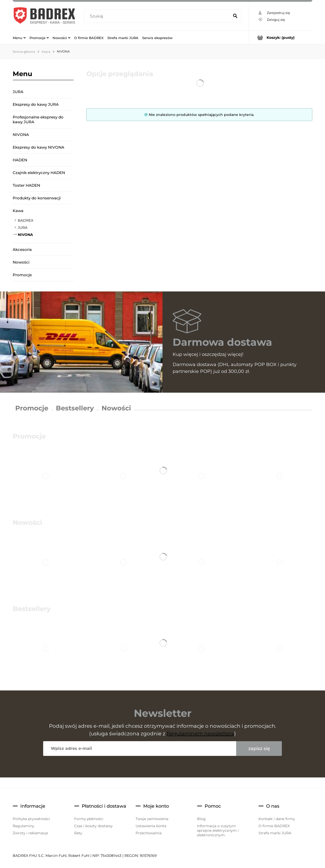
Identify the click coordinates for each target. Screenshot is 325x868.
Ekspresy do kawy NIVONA (38, 147)
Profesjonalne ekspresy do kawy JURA (38, 119)
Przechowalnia (149, 833)
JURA (18, 92)
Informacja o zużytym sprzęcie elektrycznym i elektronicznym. (218, 830)
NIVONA (21, 135)
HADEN (20, 160)
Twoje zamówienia (152, 819)
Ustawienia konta (151, 826)
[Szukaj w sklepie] (158, 16)
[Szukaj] (235, 16)
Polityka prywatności (31, 819)
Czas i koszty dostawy (93, 826)
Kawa (18, 211)
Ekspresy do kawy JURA (36, 104)
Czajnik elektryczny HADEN (39, 173)
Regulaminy (23, 826)
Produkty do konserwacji (37, 198)
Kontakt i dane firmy (277, 819)
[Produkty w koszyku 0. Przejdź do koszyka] (281, 37)
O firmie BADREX (274, 826)
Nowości (21, 262)
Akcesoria (22, 249)
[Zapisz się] (259, 749)
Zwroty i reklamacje (30, 833)
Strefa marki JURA (275, 833)
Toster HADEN (26, 185)
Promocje (22, 275)
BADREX (26, 220)
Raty (78, 833)
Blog (201, 819)
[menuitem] (19, 38)
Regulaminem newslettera (200, 734)
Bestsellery (75, 408)
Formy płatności (89, 819)
